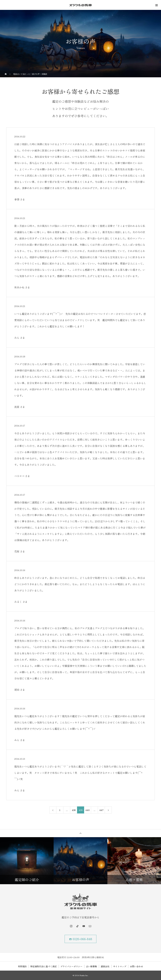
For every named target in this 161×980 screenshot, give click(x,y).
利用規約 (22, 966)
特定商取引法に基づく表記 (44, 966)
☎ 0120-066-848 (81, 939)
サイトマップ (120, 966)
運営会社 (105, 966)
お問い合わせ (136, 966)
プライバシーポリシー (71, 966)
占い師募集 (92, 966)
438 (74, 810)
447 (101, 810)
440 (87, 810)
